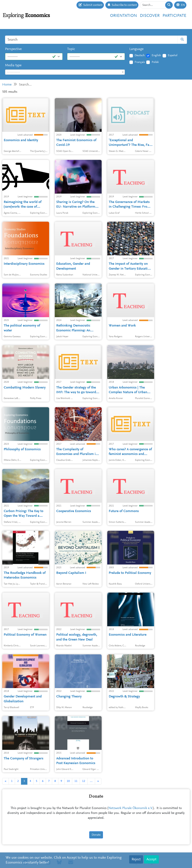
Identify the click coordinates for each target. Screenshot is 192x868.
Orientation (123, 16)
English (156, 55)
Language (136, 49)
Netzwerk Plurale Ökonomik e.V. (131, 808)
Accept (151, 859)
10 (68, 781)
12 (84, 781)
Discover (150, 16)
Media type (13, 65)
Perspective (13, 49)
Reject (136, 859)
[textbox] (65, 72)
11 (76, 781)
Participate (174, 16)
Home (7, 85)
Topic (71, 49)
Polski (155, 62)
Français (140, 62)
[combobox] (65, 72)
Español (173, 55)
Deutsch (140, 55)
